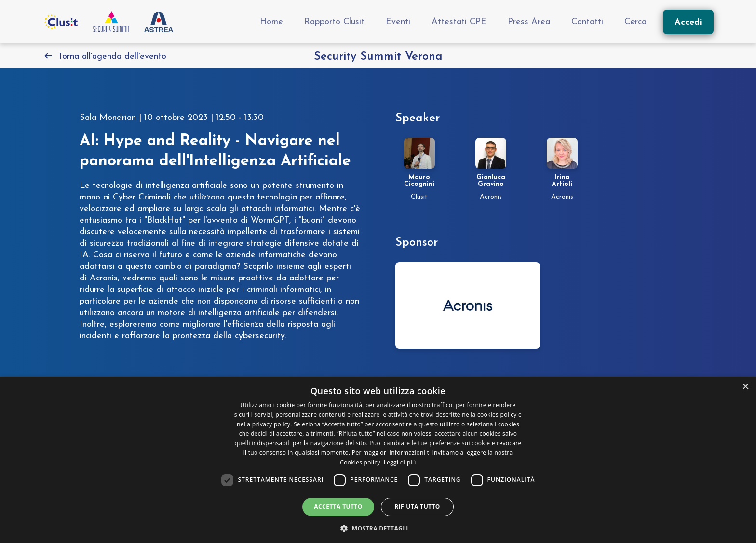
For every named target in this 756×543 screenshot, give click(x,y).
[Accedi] (688, 22)
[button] (378, 527)
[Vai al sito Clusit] (61, 22)
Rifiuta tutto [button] (417, 507)
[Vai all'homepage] (111, 22)
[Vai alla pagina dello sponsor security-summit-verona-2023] (468, 305)
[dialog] (378, 460)
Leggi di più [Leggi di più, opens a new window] (400, 462)
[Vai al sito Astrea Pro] (159, 22)
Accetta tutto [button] (338, 507)
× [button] (745, 387)
